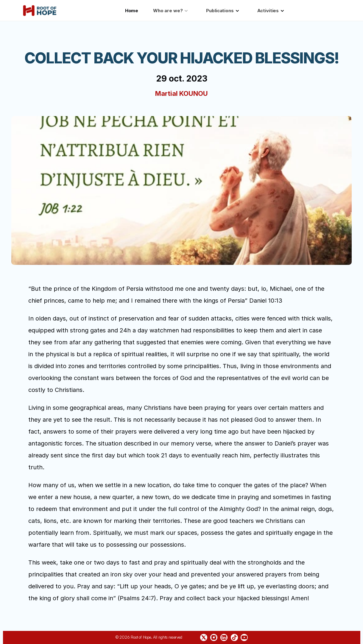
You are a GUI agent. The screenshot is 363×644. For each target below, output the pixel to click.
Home (132, 11)
